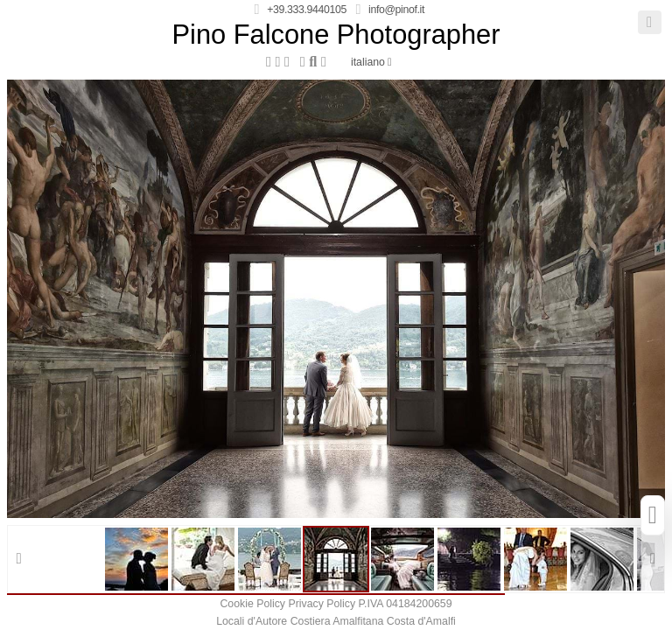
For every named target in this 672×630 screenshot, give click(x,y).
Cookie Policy (252, 604)
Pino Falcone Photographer (336, 35)
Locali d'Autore (252, 621)
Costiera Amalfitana (337, 621)
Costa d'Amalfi (421, 621)
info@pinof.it (396, 10)
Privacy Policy (322, 604)
